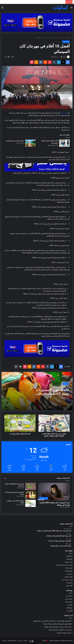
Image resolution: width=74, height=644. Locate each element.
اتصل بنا (4, 641)
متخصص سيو (69, 599)
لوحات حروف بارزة (67, 580)
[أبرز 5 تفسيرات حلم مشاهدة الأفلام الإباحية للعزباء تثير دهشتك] (54, 492)
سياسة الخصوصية (12, 641)
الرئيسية (67, 38)
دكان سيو (70, 605)
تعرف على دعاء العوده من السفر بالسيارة (60, 630)
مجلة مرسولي (69, 562)
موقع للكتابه (69, 608)
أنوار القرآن (69, 559)
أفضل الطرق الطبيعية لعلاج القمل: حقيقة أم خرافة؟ (57, 624)
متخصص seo (69, 602)
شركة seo (70, 583)
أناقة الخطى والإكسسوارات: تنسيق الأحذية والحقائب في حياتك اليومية (52, 393)
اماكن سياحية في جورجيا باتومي (15, 141)
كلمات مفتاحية (69, 577)
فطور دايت (70, 611)
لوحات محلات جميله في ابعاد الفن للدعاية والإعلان (58, 627)
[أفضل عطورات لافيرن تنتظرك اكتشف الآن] (64, 143)
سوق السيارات (69, 571)
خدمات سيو (69, 596)
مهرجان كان (64, 113)
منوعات (66, 384)
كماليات (64, 57)
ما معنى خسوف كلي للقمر (64, 633)
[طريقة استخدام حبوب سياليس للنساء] (30, 503)
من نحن (20, 641)
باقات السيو (69, 586)
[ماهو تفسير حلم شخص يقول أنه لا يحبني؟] (30, 495)
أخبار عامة (60, 38)
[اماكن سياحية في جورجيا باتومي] (30, 143)
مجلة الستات (69, 556)
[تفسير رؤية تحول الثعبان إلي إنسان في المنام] (30, 486)
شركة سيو (70, 574)
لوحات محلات (69, 568)
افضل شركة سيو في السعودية (64, 565)
